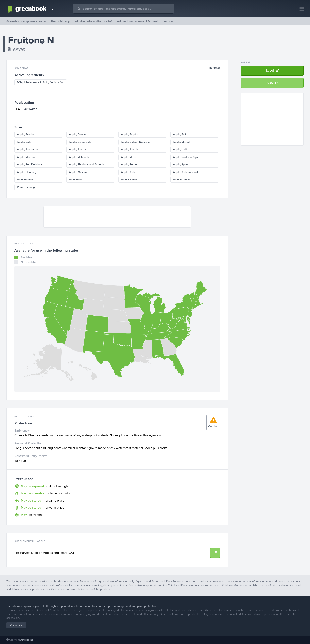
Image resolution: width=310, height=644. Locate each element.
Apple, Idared (181, 142)
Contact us (16, 625)
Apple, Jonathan (131, 150)
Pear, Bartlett (25, 180)
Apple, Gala (24, 142)
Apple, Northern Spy (185, 157)
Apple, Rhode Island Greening (88, 165)
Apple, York (128, 172)
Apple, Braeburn (27, 134)
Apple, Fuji (179, 134)
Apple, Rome (129, 165)
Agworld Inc (27, 640)
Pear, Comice (129, 180)
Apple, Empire (130, 134)
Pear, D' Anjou (182, 180)
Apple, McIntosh (79, 157)
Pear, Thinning (26, 187)
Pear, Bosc (76, 180)
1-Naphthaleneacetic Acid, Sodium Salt (41, 82)
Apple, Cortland (79, 134)
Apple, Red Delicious (30, 165)
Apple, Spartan (182, 165)
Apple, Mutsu (129, 157)
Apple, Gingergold (80, 142)
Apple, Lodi (180, 150)
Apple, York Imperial (185, 172)
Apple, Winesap (79, 172)
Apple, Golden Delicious (136, 142)
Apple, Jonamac (79, 150)
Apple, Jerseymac (28, 150)
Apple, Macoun (26, 157)
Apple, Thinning (27, 172)
